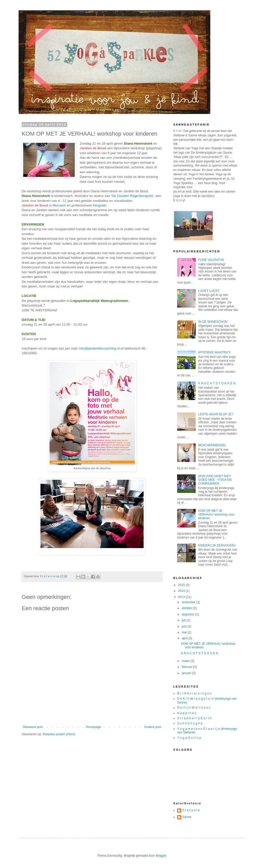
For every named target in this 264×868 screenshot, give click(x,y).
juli (184, 620)
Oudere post (153, 727)
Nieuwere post (33, 727)
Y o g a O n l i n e (189, 738)
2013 (182, 597)
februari (187, 667)
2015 (182, 585)
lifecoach (59, 205)
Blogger (161, 856)
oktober (187, 608)
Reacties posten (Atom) (59, 734)
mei (185, 632)
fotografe (100, 205)
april (185, 638)
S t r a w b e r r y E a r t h (194, 718)
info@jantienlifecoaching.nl (99, 348)
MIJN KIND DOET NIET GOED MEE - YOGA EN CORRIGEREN (215, 480)
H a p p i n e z (187, 713)
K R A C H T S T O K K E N (217, 383)
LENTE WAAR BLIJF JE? (216, 414)
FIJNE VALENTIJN (211, 260)
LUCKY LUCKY (209, 291)
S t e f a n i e (191, 810)
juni (185, 626)
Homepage (93, 727)
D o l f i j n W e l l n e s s (194, 708)
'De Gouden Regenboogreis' (133, 196)
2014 (182, 591)
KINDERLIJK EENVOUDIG (217, 545)
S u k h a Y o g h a (190, 723)
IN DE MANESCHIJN (213, 322)
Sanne (187, 817)
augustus (188, 614)
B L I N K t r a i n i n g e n (194, 693)
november (189, 602)
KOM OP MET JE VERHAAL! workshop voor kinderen (216, 514)
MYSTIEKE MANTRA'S (214, 352)
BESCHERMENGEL (212, 445)
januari (187, 673)
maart (186, 661)
